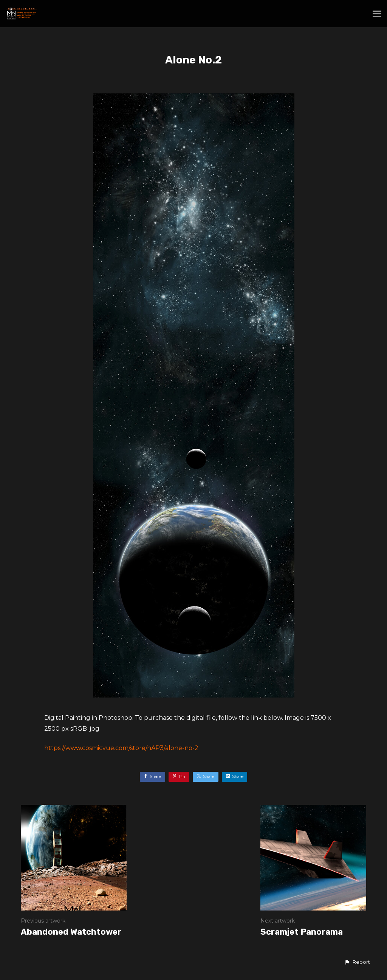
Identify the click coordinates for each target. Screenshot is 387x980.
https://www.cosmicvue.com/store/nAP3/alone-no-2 (121, 748)
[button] (357, 962)
